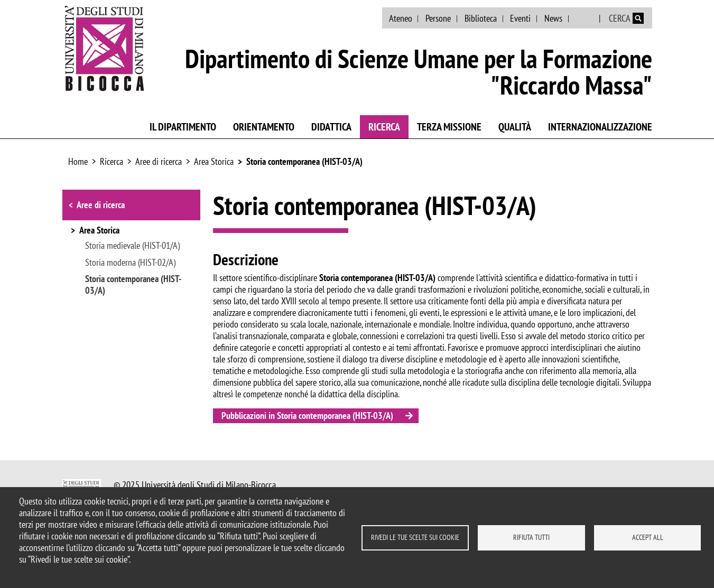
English (585, 18)
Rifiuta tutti (531, 537)
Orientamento (264, 127)
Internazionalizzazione (600, 127)
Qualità (515, 127)
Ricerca (384, 127)
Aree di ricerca (159, 161)
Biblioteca (481, 18)
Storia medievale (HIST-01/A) (132, 246)
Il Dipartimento (183, 127)
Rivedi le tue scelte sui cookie (415, 537)
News (553, 18)
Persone (438, 18)
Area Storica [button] (99, 231)
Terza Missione (449, 127)
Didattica (331, 127)
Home (78, 161)
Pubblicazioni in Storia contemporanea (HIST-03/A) (307, 416)
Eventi (520, 18)
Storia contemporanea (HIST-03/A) (304, 161)
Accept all (648, 537)
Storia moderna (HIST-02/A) (130, 263)
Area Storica (214, 161)
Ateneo (401, 18)
